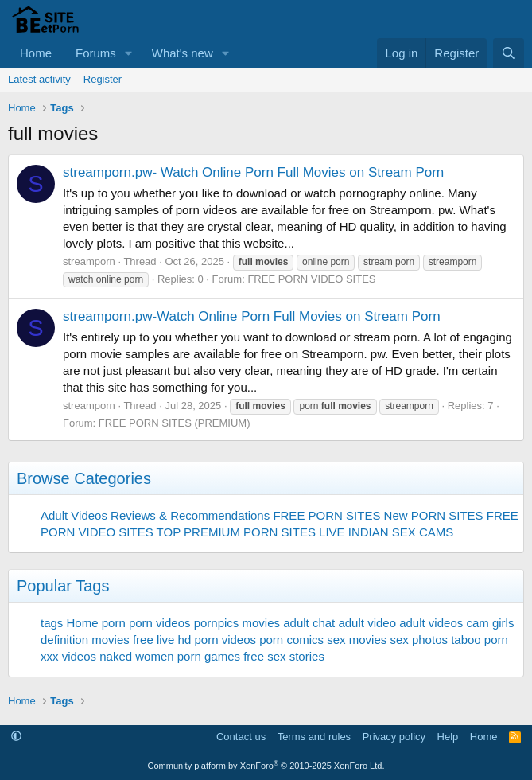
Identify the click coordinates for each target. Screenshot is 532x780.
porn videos (160, 623)
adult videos (431, 623)
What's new (183, 53)
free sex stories (284, 656)
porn (114, 623)
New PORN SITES (434, 515)
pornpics (217, 623)
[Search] (509, 53)
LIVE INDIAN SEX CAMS (386, 532)
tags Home (70, 623)
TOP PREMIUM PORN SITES (236, 532)
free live (154, 640)
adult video (367, 623)
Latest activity (39, 79)
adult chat (309, 623)
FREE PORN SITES (326, 515)
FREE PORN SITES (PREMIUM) (175, 423)
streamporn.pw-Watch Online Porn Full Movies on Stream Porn (252, 316)
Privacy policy (394, 737)
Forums (96, 53)
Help (448, 737)
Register (103, 79)
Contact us (241, 737)
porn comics (291, 640)
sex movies (357, 640)
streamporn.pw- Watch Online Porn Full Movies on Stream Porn (253, 172)
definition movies (85, 640)
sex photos (419, 640)
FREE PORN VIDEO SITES (311, 279)
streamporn (89, 261)
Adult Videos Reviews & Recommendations (155, 515)
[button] (129, 53)
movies (262, 623)
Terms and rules (314, 737)
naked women (136, 656)
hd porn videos (217, 640)
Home (36, 53)
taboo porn (480, 640)
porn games (209, 656)
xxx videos (68, 656)
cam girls (490, 623)
